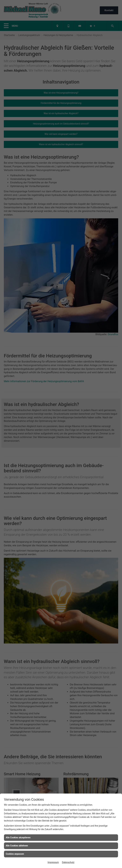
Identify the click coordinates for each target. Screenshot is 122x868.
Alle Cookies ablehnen (17, 846)
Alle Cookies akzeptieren (18, 838)
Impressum (53, 862)
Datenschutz (68, 862)
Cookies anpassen (15, 854)
